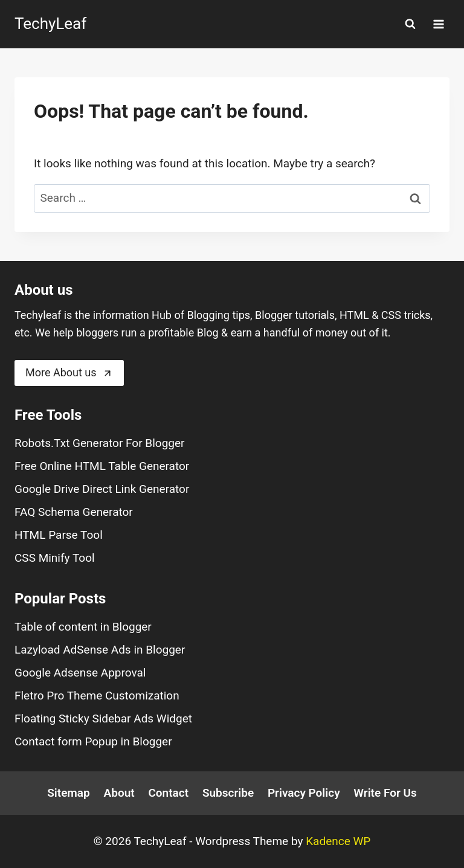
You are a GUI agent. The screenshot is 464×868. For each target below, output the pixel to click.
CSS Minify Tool (55, 558)
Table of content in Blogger (83, 627)
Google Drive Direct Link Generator (102, 489)
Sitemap (69, 793)
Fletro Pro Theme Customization (97, 696)
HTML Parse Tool (59, 535)
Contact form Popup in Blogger (93, 741)
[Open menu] (438, 24)
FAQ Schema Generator (74, 512)
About (119, 793)
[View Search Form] (410, 24)
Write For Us (385, 793)
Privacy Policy (304, 793)
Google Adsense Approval (80, 673)
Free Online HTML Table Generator (102, 466)
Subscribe (228, 793)
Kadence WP (338, 841)
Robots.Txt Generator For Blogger (100, 443)
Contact (168, 793)
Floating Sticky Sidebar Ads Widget (103, 719)
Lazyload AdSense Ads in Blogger (100, 650)
